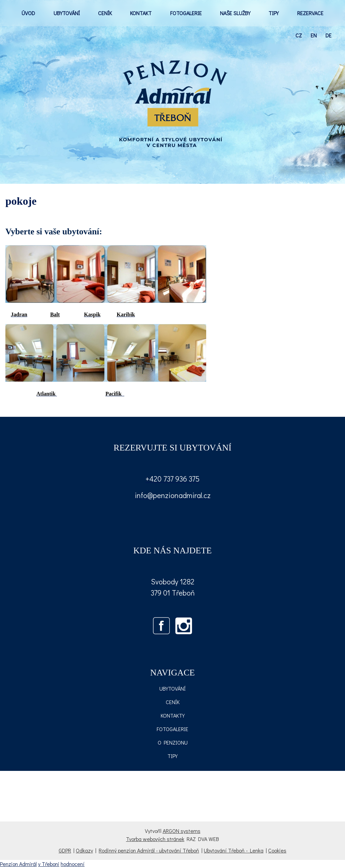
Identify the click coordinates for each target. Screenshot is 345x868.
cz (299, 35)
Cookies (277, 850)
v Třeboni (49, 864)
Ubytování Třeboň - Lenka (234, 850)
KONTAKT (141, 13)
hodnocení (73, 864)
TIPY (274, 13)
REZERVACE (310, 13)
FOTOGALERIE (186, 13)
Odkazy (84, 850)
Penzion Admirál (18, 864)
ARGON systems (182, 831)
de (328, 35)
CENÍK (105, 13)
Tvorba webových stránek (155, 839)
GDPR (65, 850)
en (314, 35)
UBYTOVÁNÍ (67, 13)
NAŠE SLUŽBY (235, 13)
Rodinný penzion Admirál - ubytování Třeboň (149, 850)
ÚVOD (28, 13)
